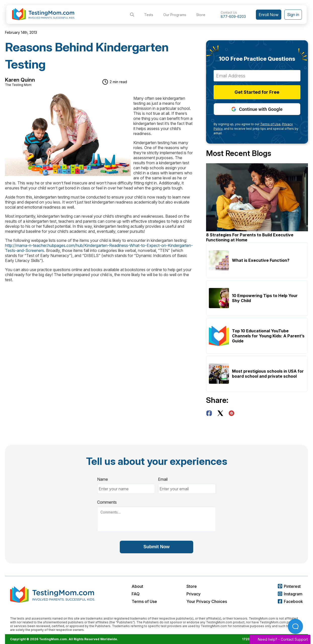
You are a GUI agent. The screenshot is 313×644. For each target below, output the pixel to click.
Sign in (293, 15)
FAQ (136, 594)
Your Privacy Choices (207, 601)
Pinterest (289, 586)
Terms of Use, (271, 124)
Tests (149, 15)
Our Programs (175, 15)
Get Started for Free (257, 92)
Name (103, 479)
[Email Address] (257, 76)
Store (201, 15)
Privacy (193, 594)
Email (163, 479)
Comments (107, 502)
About (137, 586)
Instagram (290, 594)
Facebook (290, 601)
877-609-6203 (233, 17)
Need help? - (280, 639)
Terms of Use (144, 601)
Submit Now (156, 547)
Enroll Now (269, 15)
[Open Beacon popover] (295, 626)
